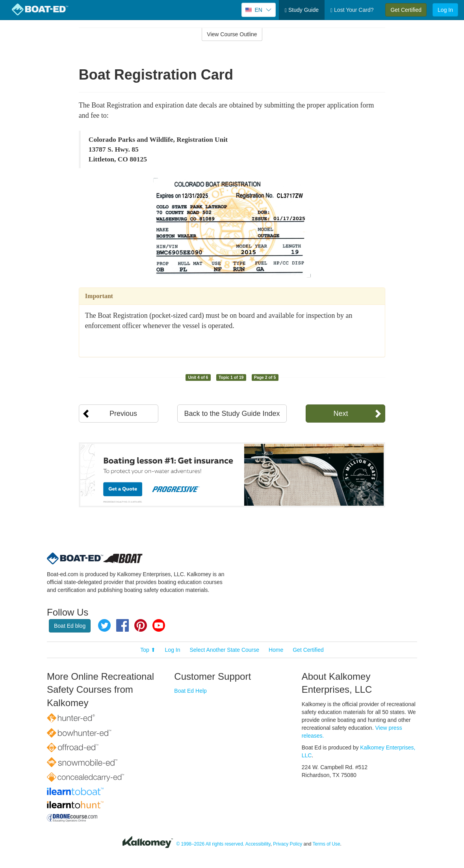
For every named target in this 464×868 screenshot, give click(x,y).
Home (276, 650)
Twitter (104, 625)
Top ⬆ (148, 650)
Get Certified (406, 10)
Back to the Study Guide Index (232, 414)
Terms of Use (327, 844)
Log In (445, 10)
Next (341, 414)
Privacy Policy (288, 844)
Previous (123, 414)
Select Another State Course (224, 650)
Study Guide (302, 10)
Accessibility (258, 844)
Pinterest (141, 625)
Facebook (122, 625)
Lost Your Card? (352, 10)
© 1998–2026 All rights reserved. (210, 844)
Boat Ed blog (70, 626)
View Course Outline (232, 34)
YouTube (159, 625)
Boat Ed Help (190, 691)
